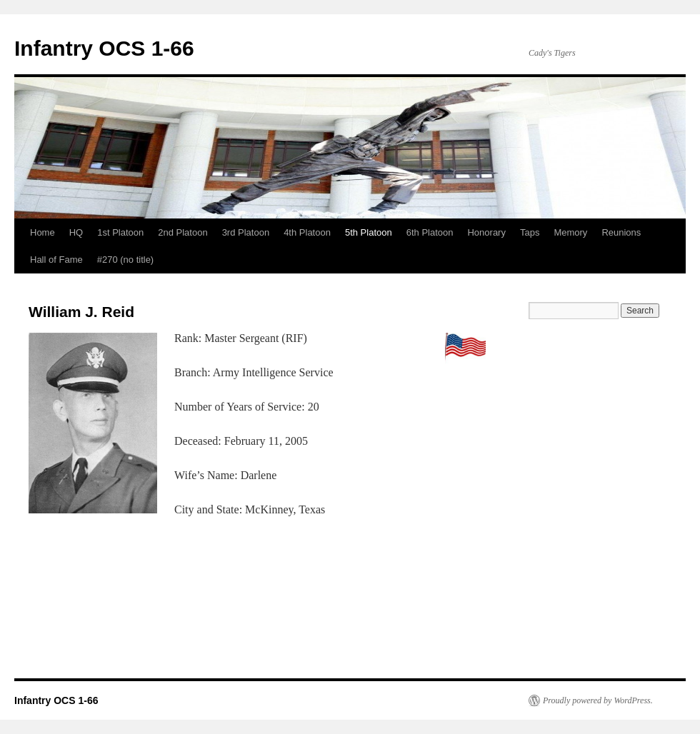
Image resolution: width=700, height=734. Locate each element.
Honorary (486, 232)
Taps (530, 232)
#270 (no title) (126, 260)
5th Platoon (369, 232)
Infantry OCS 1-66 (104, 48)
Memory (570, 232)
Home (42, 232)
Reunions (621, 232)
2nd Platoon (182, 232)
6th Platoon (430, 232)
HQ (76, 232)
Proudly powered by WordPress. (598, 700)
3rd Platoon (246, 232)
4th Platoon (307, 232)
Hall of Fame (56, 260)
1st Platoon (120, 232)
